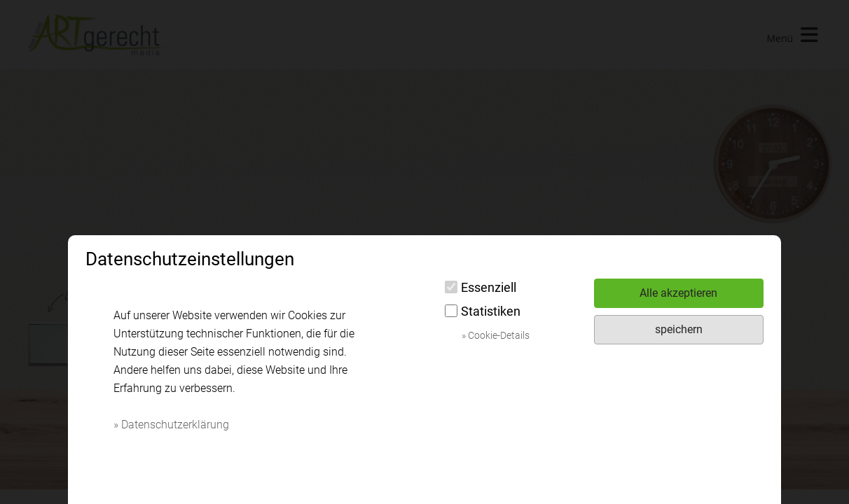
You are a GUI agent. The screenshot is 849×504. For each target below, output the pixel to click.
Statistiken (483, 311)
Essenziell (481, 287)
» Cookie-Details (496, 335)
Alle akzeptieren (678, 293)
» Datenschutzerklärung (171, 425)
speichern (679, 329)
